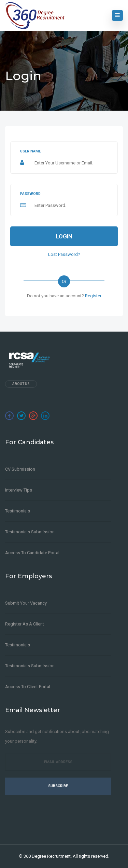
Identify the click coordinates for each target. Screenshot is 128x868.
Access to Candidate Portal (32, 553)
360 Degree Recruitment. (48, 856)
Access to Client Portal (28, 687)
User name (31, 151)
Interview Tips (19, 490)
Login (64, 236)
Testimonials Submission (30, 532)
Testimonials (18, 511)
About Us (21, 384)
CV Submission (20, 469)
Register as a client (25, 624)
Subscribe (58, 786)
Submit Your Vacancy (26, 603)
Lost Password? (64, 254)
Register (93, 296)
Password (30, 194)
